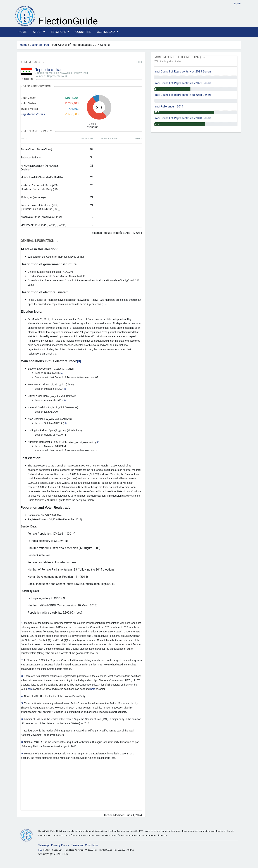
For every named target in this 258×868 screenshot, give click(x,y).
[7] (60, 412)
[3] (22, 676)
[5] (66, 389)
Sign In (237, 3)
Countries (83, 32)
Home (22, 32)
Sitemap (44, 845)
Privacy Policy (60, 845)
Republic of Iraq (49, 70)
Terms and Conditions (85, 845)
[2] (106, 303)
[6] (65, 400)
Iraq (46, 45)
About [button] (38, 32)
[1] (103, 304)
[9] (98, 442)
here (30, 689)
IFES (40, 850)
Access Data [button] (107, 32)
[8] (66, 423)
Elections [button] (59, 32)
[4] (62, 373)
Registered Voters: (33, 114)
